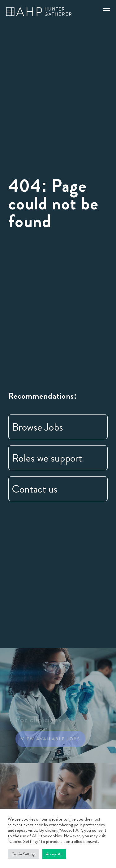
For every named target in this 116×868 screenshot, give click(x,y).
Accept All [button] (54, 854)
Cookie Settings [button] (24, 854)
